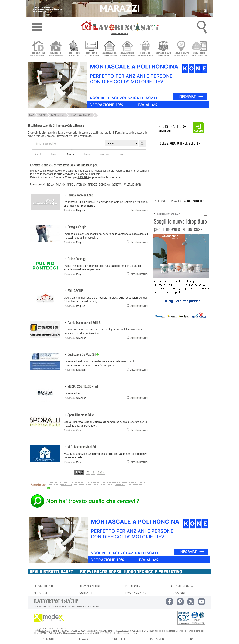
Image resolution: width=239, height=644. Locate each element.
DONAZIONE (178, 593)
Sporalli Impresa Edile (81, 415)
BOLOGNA (104, 185)
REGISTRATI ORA (172, 127)
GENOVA (117, 185)
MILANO (60, 185)
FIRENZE (92, 185)
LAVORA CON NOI (136, 593)
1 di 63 (79, 472)
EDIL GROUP (75, 291)
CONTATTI (86, 593)
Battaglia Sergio (77, 227)
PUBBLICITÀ (133, 586)
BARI (139, 185)
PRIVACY (83, 639)
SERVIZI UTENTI (43, 586)
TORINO (82, 185)
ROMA (51, 185)
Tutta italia (83, 177)
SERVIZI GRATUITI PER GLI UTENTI (181, 144)
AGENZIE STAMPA (182, 586)
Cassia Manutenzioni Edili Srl (85, 323)
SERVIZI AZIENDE (90, 586)
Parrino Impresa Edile (80, 195)
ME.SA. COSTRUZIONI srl (83, 387)
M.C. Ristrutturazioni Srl (82, 447)
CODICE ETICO (120, 639)
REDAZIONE (41, 593)
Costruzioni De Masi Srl (82, 355)
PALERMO (129, 185)
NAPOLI (71, 185)
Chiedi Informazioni (137, 210)
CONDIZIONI (46, 639)
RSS (193, 639)
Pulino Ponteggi (77, 259)
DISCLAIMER (156, 639)
